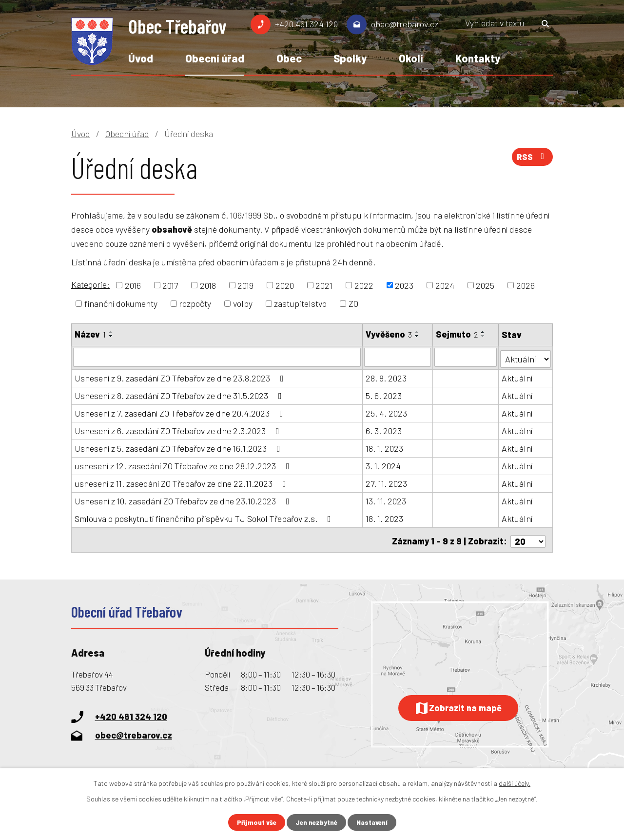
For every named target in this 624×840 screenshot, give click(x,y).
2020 (285, 285)
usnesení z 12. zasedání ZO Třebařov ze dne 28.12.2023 (184, 464)
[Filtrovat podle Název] (217, 357)
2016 (133, 285)
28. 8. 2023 (387, 377)
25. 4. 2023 (387, 412)
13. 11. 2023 (386, 500)
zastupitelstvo (300, 303)
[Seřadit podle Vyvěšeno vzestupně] (418, 332)
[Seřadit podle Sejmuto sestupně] (484, 336)
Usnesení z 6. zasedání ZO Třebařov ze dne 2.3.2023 (179, 429)
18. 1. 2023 (385, 447)
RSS (531, 159)
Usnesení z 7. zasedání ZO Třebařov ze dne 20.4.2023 (181, 412)
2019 (245, 285)
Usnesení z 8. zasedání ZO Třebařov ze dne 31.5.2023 (180, 394)
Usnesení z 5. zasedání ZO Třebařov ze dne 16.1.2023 (179, 447)
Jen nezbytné (316, 822)
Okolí (411, 58)
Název (90, 334)
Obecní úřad (215, 58)
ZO (353, 303)
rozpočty (195, 303)
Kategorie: (90, 284)
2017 (170, 285)
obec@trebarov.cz (405, 24)
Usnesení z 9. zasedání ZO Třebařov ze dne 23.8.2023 (181, 377)
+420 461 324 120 (306, 24)
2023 (404, 285)
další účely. (515, 783)
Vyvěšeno (389, 334)
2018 (208, 285)
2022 (364, 285)
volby (243, 303)
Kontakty (478, 58)
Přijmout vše (254, 822)
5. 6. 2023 (384, 394)
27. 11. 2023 (387, 482)
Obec (289, 58)
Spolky (350, 58)
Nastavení (374, 822)
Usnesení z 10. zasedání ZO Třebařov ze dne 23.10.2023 (184, 500)
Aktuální (517, 377)
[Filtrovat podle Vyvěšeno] (398, 357)
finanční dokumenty (121, 303)
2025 (485, 285)
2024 (445, 285)
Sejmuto (457, 334)
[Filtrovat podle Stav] (526, 356)
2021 (324, 285)
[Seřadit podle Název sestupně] (111, 336)
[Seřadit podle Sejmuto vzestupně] (484, 332)
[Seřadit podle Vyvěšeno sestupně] (418, 336)
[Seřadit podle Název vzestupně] (111, 332)
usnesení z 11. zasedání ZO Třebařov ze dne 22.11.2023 (182, 482)
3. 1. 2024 (384, 464)
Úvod (141, 58)
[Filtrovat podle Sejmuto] (466, 357)
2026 (526, 285)
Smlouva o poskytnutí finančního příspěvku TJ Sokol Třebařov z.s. (205, 517)
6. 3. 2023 (384, 429)
